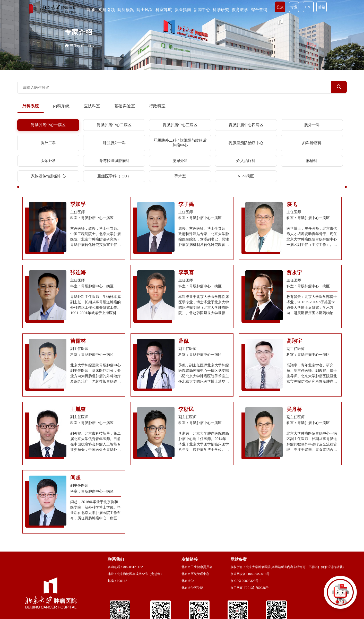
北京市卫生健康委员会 (197, 567)
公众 (280, 7)
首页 (91, 46)
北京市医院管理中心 (195, 574)
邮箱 (322, 7)
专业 (294, 7)
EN (308, 7)
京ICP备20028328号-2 (246, 581)
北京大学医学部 (192, 588)
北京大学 (188, 581)
